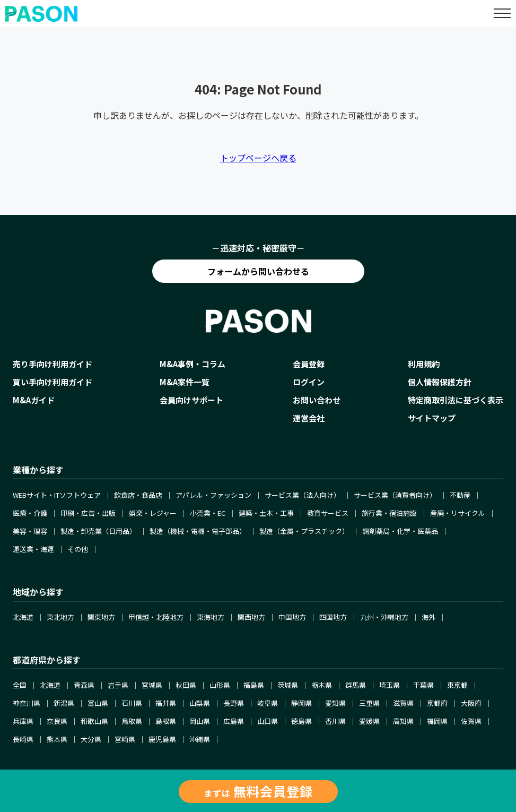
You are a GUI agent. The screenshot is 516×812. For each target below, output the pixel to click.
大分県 (91, 739)
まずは (258, 791)
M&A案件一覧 (185, 382)
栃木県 (322, 685)
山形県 (220, 685)
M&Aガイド (34, 400)
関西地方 (251, 617)
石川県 (132, 703)
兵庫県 (23, 721)
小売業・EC (208, 513)
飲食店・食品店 (138, 495)
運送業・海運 (33, 549)
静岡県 (301, 703)
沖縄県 (200, 739)
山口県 (268, 721)
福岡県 (437, 721)
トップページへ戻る (258, 158)
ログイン (309, 382)
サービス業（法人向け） (303, 495)
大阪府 (471, 703)
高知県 (403, 721)
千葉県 (423, 685)
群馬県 (356, 685)
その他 (78, 549)
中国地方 (292, 617)
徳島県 (301, 721)
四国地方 (333, 617)
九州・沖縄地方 (384, 617)
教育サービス (328, 513)
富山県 (98, 703)
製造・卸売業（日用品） (98, 531)
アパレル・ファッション (213, 495)
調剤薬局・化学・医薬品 (400, 531)
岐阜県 (268, 703)
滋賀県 (403, 703)
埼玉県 (390, 685)
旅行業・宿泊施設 (389, 513)
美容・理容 (30, 531)
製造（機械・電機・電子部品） (198, 531)
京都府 (437, 703)
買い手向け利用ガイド (53, 382)
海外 (428, 617)
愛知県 (335, 703)
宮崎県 (125, 739)
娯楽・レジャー (153, 513)
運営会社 (309, 418)
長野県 (234, 703)
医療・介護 (30, 513)
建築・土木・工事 (266, 513)
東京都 (457, 685)
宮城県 (152, 685)
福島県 (254, 685)
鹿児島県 (162, 739)
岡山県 (200, 721)
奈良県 (57, 721)
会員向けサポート (191, 400)
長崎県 (23, 739)
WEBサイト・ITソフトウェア (57, 495)
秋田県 (186, 685)
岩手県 (118, 685)
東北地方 (60, 617)
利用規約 (424, 364)
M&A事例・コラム (193, 364)
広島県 (234, 721)
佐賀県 (471, 721)
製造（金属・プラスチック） (304, 531)
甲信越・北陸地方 (156, 617)
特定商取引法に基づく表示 (456, 400)
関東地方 (101, 617)
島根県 (166, 721)
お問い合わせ (317, 400)
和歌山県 (94, 721)
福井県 (166, 703)
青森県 (84, 685)
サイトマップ (432, 418)
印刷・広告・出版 (88, 513)
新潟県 (64, 703)
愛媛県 (369, 721)
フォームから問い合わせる (258, 271)
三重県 (369, 703)
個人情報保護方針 (440, 382)
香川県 (335, 721)
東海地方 (211, 617)
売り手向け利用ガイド (53, 364)
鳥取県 (132, 721)
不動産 (460, 495)
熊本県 (57, 739)
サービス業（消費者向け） (395, 495)
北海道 (23, 617)
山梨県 (200, 703)
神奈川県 (27, 703)
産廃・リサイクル (458, 513)
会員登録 (309, 364)
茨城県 (288, 685)
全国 (20, 685)
